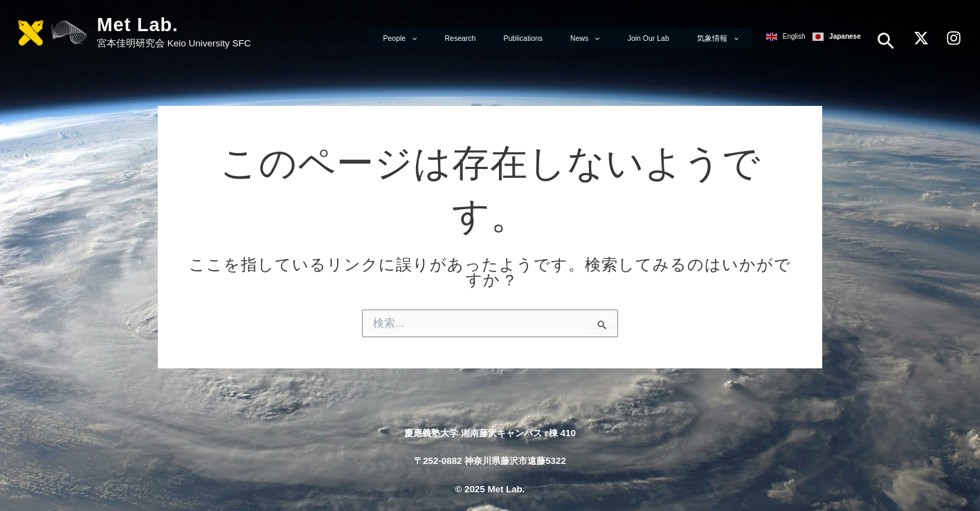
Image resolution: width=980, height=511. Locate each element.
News (618, 37)
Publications (569, 37)
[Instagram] (954, 37)
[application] (484, 37)
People (472, 37)
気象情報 (724, 37)
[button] (886, 41)
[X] (921, 37)
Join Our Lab (668, 37)
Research (519, 37)
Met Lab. (138, 25)
